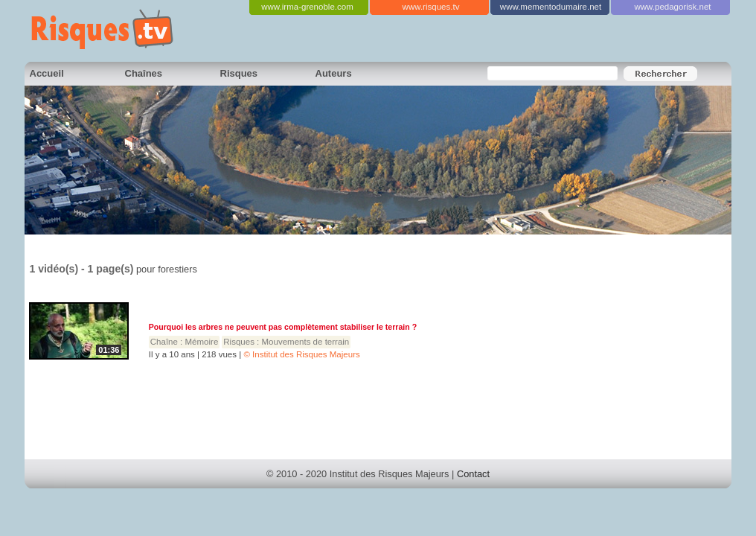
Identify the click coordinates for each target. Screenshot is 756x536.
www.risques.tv (431, 7)
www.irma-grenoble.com (307, 7)
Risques (239, 73)
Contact (473, 474)
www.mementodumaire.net (551, 7)
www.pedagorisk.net (672, 7)
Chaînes (144, 73)
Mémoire (202, 342)
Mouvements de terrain (306, 342)
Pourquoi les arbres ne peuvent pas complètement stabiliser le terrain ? (283, 327)
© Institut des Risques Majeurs (301, 354)
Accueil (47, 73)
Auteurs (334, 73)
